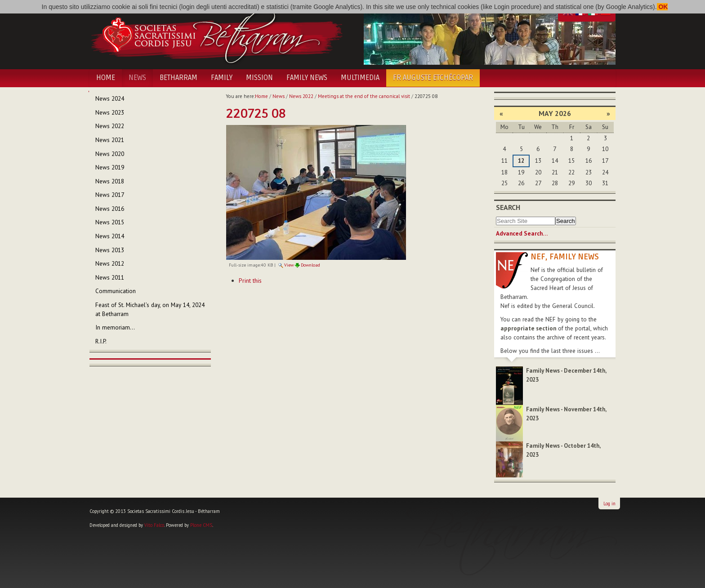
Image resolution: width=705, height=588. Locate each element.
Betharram (178, 78)
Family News (307, 78)
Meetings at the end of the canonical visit (364, 96)
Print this (250, 281)
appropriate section (528, 328)
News (137, 78)
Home (106, 78)
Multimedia (360, 78)
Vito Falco (154, 525)
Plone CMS (201, 525)
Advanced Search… (522, 234)
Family (222, 78)
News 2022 (301, 96)
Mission (259, 78)
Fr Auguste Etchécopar (433, 78)
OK (663, 7)
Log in (609, 503)
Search (508, 207)
